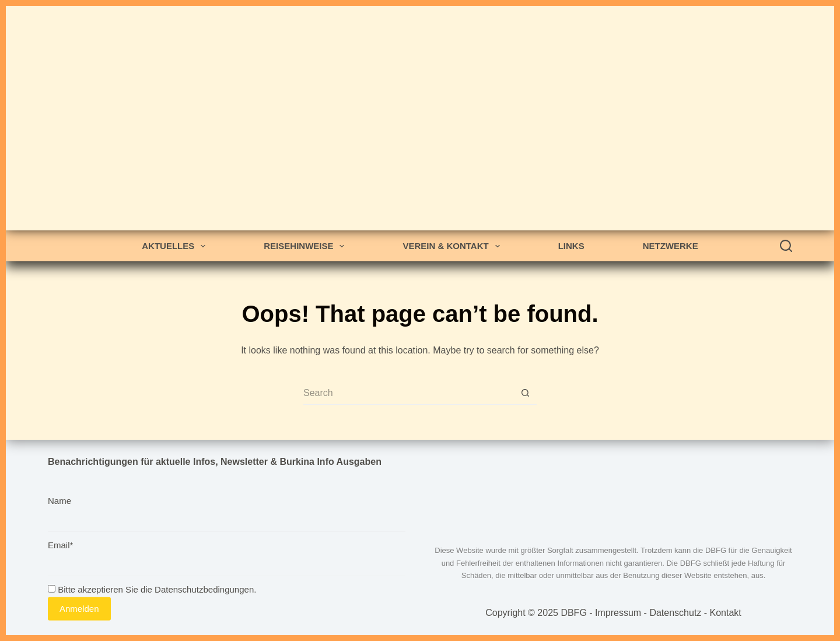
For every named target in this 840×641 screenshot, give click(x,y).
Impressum (618, 613)
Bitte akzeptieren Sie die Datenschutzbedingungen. (152, 589)
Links (571, 246)
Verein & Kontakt (453, 246)
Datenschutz (675, 613)
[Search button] (525, 393)
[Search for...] (408, 393)
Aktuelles (176, 246)
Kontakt (726, 613)
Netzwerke (671, 246)
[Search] (786, 246)
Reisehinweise (306, 246)
